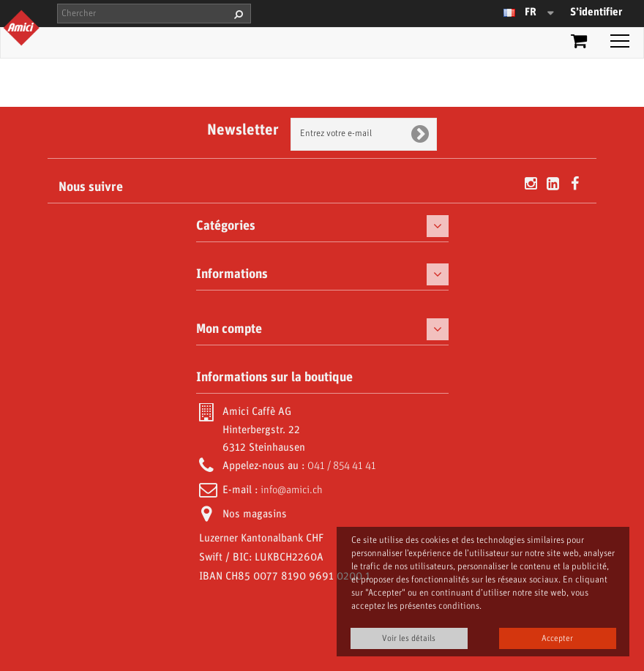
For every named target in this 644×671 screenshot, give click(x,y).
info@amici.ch (292, 490)
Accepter (557, 638)
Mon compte (229, 329)
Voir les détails (409, 638)
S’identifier (596, 12)
